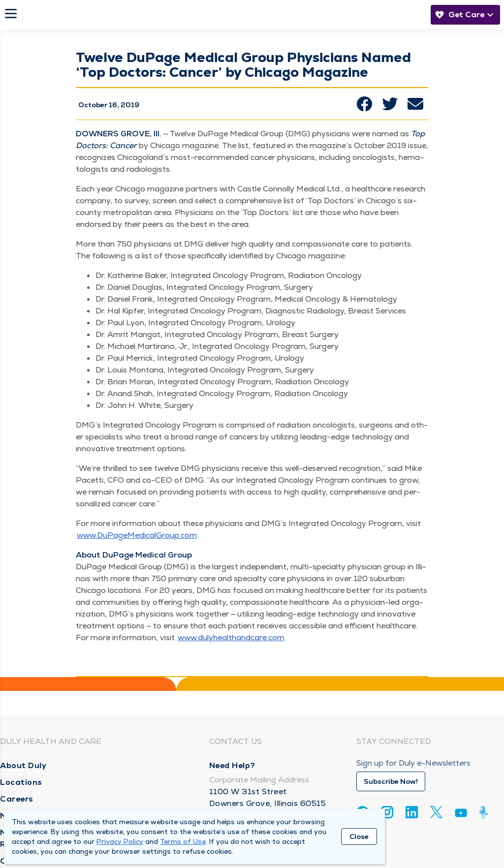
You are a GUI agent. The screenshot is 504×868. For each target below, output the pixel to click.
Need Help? (232, 765)
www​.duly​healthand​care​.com (231, 637)
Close (359, 837)
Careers (17, 799)
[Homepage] (224, 15)
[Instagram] (387, 812)
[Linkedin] (412, 812)
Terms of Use (183, 841)
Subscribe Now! (391, 781)
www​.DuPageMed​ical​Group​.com (137, 535)
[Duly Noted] (486, 812)
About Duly (23, 765)
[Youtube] (461, 815)
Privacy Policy (120, 841)
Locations (21, 782)
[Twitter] (436, 812)
